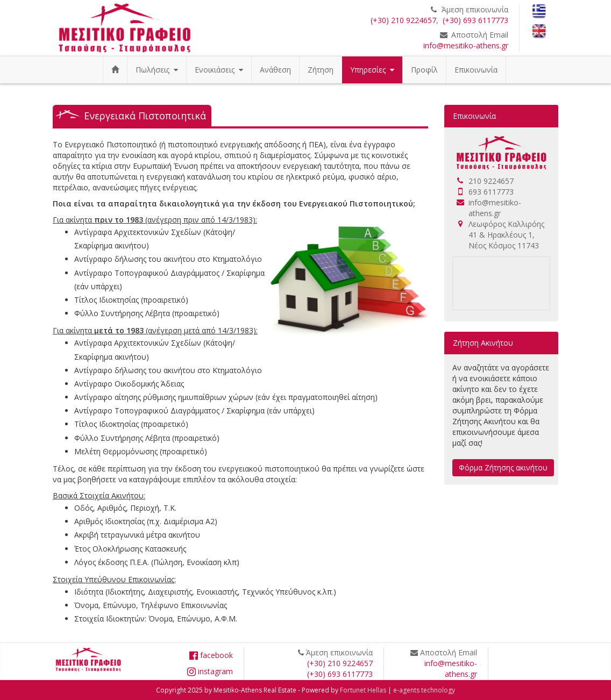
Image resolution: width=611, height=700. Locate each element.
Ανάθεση (275, 70)
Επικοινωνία (476, 70)
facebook (211, 655)
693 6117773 (491, 192)
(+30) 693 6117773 (475, 20)
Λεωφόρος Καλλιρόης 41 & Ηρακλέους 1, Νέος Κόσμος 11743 (506, 235)
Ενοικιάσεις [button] (219, 70)
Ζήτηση (321, 70)
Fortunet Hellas (363, 690)
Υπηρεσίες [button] (372, 70)
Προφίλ (424, 70)
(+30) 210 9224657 (403, 20)
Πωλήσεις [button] (157, 70)
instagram (210, 671)
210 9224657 (491, 181)
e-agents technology (424, 690)
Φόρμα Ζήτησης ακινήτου (503, 467)
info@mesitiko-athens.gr (466, 45)
